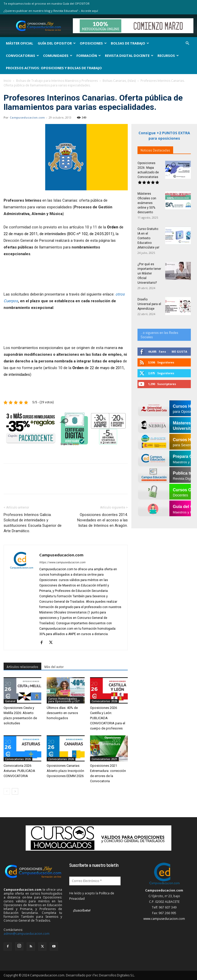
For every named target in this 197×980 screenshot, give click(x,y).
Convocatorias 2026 (104, 701)
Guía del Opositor (57, 43)
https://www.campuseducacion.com (62, 562)
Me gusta (179, 351)
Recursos (168, 56)
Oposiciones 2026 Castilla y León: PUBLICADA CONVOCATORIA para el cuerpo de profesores (108, 718)
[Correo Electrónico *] (95, 881)
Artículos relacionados (22, 667)
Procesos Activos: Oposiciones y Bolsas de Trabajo (54, 68)
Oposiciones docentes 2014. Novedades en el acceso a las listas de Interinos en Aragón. (102, 520)
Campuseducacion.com (27, 117)
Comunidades (58, 56)
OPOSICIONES (93, 43)
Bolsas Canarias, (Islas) (119, 81)
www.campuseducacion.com (164, 919)
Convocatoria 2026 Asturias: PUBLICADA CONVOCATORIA (19, 771)
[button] (187, 43)
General (10, 701)
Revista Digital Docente (129, 56)
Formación (89, 56)
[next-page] (15, 791)
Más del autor (54, 667)
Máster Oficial (19, 43)
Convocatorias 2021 (104, 759)
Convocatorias (22, 56)
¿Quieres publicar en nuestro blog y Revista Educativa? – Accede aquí (51, 11)
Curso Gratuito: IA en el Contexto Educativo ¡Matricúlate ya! (148, 238)
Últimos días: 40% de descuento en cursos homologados (62, 713)
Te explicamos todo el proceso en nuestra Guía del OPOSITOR (47, 3)
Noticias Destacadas (155, 150)
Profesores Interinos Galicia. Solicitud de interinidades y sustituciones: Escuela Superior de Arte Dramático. (33, 523)
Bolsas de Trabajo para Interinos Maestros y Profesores (57, 81)
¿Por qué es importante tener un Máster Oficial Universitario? (149, 273)
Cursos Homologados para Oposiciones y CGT (64, 700)
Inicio (7, 81)
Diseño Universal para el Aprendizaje (149, 304)
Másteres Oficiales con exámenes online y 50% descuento (147, 203)
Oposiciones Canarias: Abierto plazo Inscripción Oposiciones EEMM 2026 (65, 771)
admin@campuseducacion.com (27, 934)
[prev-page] (7, 791)
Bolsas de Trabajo (130, 43)
